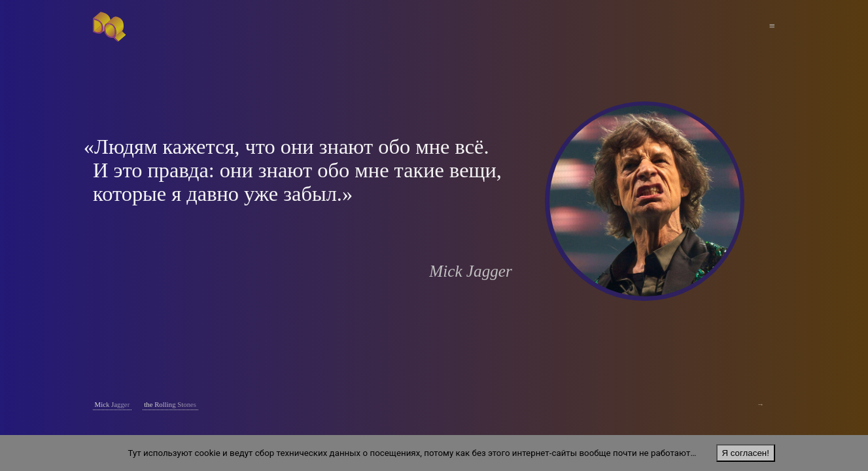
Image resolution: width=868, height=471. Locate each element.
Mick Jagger (113, 404)
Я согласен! (745, 453)
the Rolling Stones (170, 404)
